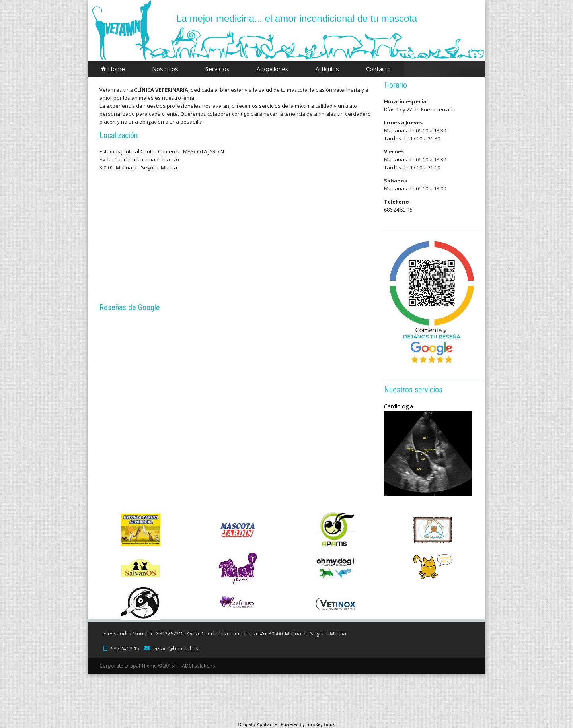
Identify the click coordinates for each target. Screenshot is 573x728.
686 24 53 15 (125, 648)
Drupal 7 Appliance (257, 724)
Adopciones (273, 69)
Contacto (378, 69)
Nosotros (165, 69)
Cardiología (400, 406)
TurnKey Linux (321, 724)
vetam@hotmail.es (176, 648)
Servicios (217, 69)
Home (116, 69)
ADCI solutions (198, 666)
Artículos (327, 69)
